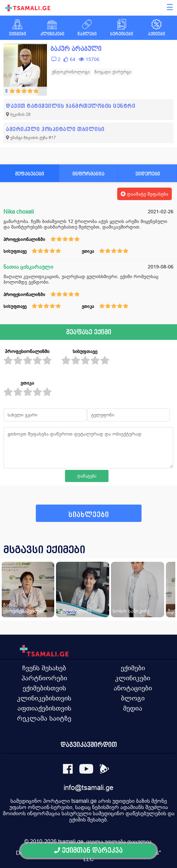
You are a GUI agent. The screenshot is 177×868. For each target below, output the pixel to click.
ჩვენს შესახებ (44, 668)
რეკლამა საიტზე (44, 718)
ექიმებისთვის (44, 688)
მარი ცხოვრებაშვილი (23, 608)
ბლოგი (133, 698)
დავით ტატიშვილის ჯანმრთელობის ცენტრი (71, 106)
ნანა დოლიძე (74, 611)
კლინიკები (133, 678)
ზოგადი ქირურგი (113, 72)
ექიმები (133, 668)
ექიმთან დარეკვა (88, 850)
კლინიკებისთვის (44, 698)
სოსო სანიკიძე (131, 611)
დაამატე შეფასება (144, 194)
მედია (133, 708)
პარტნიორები (44, 678)
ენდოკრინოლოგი (71, 72)
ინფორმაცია (88, 174)
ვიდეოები (148, 174)
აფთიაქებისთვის (44, 708)
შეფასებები (30, 174)
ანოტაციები (133, 688)
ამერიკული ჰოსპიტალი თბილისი (55, 129)
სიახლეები (89, 515)
